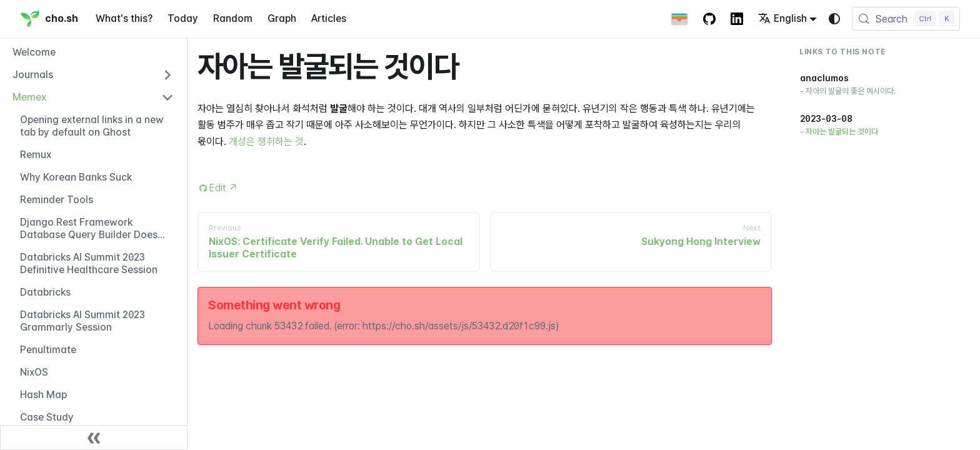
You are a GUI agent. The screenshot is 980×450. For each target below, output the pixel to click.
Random (233, 18)
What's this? (124, 18)
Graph (282, 18)
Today (183, 18)
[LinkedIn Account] (737, 19)
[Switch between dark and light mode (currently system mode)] (834, 19)
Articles (329, 18)
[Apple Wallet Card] (679, 19)
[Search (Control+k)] (906, 19)
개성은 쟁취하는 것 (266, 142)
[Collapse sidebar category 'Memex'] (167, 97)
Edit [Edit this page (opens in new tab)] (223, 188)
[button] (93, 75)
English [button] (782, 18)
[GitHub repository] (709, 19)
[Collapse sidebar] (94, 437)
